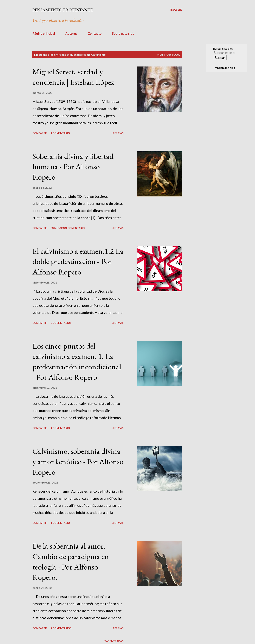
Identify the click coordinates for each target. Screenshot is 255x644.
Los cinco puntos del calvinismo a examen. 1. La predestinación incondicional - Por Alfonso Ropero (77, 361)
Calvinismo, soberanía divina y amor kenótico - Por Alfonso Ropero (78, 461)
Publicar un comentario (68, 228)
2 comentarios (61, 628)
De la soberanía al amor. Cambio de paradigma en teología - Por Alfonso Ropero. (71, 561)
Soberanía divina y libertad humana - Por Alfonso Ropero (73, 166)
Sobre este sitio (123, 34)
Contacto (95, 34)
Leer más (118, 133)
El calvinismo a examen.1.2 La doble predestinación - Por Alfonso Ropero (78, 261)
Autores (71, 34)
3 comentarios (61, 323)
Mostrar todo (169, 55)
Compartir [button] (40, 133)
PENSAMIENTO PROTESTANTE (63, 10)
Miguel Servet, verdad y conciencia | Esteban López (73, 77)
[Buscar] (176, 10)
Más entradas (114, 641)
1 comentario (60, 133)
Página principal (44, 34)
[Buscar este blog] (224, 52)
